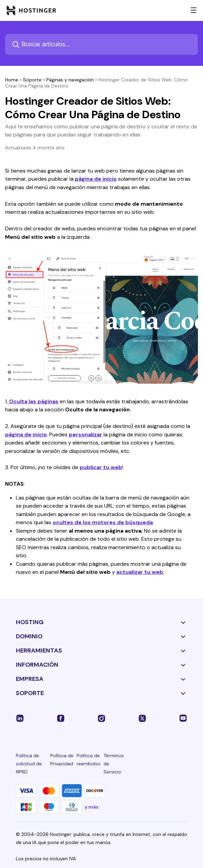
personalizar (85, 435)
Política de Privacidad (62, 760)
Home (12, 80)
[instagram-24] (101, 718)
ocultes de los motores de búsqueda (103, 522)
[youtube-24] (183, 718)
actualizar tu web (140, 572)
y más (92, 807)
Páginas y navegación (70, 80)
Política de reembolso (89, 760)
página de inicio (96, 179)
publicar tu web (101, 467)
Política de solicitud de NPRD (29, 764)
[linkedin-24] (20, 718)
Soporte (32, 80)
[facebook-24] (61, 718)
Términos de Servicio (114, 764)
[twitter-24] (142, 718)
